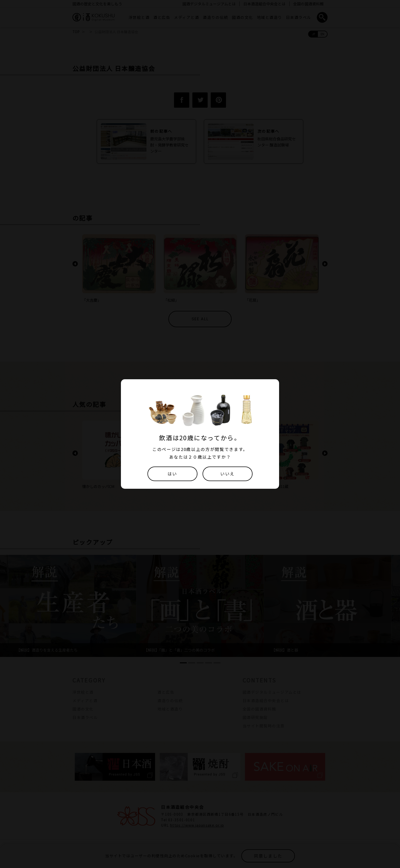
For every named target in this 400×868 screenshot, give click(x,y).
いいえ (228, 474)
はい (172, 474)
